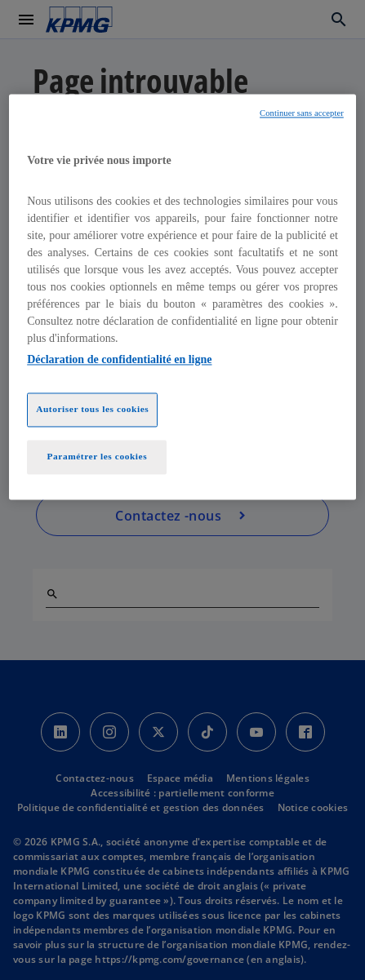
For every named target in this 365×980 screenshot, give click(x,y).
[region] (182, 297)
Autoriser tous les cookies (92, 409)
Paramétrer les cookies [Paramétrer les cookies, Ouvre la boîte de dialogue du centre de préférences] (97, 456)
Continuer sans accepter (302, 114)
